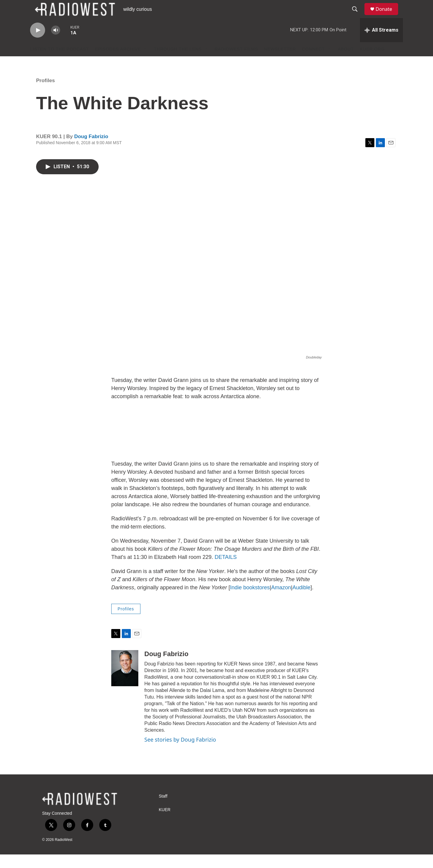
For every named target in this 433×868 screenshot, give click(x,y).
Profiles (45, 94)
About (346, 63)
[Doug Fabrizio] (125, 682)
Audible (301, 601)
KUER (165, 823)
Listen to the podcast (60, 63)
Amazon (281, 601)
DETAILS (226, 571)
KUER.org (372, 63)
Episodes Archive (118, 63)
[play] (38, 44)
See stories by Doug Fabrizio (180, 753)
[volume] (56, 44)
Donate (388, 16)
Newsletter (280, 63)
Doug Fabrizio (91, 150)
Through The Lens (178, 63)
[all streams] (381, 44)
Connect (313, 63)
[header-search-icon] (358, 16)
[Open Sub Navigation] (146, 63)
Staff (163, 810)
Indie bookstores (250, 601)
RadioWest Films (236, 63)
